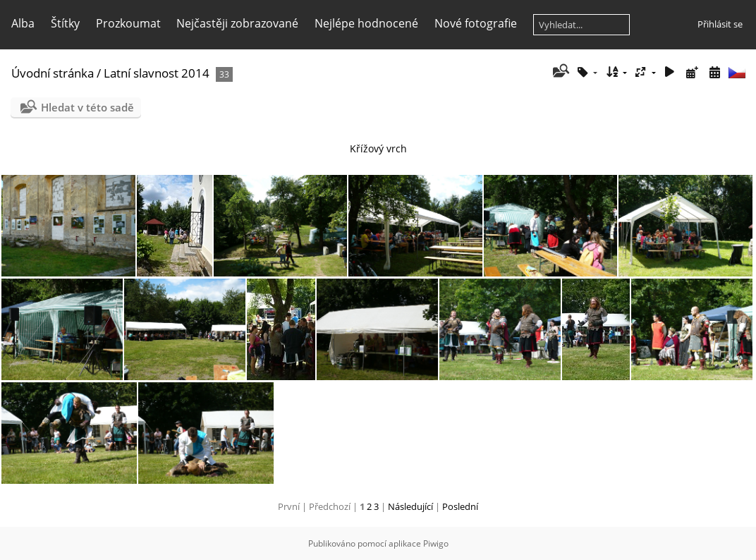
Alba (23, 23)
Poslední (460, 506)
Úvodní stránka (53, 73)
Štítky (65, 23)
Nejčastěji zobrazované (237, 23)
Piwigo (436, 543)
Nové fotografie (476, 23)
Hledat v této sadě (87, 107)
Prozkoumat (128, 23)
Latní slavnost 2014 (157, 73)
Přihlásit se (720, 24)
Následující (410, 506)
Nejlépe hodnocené (366, 23)
